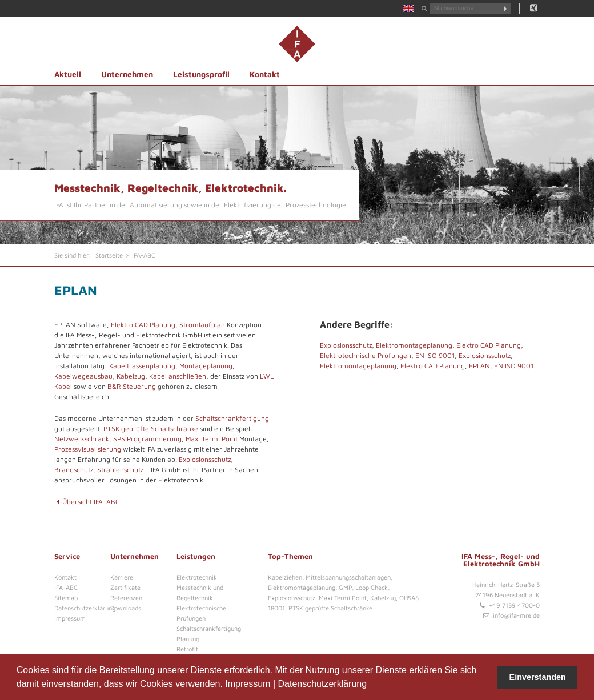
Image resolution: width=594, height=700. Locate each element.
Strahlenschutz (120, 470)
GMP (345, 587)
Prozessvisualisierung (88, 449)
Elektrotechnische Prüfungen (366, 355)
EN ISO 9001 (435, 355)
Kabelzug (131, 376)
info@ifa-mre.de (516, 615)
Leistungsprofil (201, 74)
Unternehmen (127, 74)
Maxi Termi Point (212, 439)
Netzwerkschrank (82, 439)
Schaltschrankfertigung (232, 418)
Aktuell (68, 74)
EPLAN (479, 366)
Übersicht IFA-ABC (87, 502)
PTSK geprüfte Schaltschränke (151, 429)
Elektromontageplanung (414, 345)
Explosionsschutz (205, 459)
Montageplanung (206, 366)
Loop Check (372, 587)
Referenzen (126, 598)
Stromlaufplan (202, 325)
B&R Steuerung (132, 386)
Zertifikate (125, 587)
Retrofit (187, 649)
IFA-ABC (66, 587)
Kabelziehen (285, 577)
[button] (371, 685)
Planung (188, 639)
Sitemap (66, 598)
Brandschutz (74, 470)
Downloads (126, 608)
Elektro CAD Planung (143, 325)
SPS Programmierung (147, 439)
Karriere (122, 577)
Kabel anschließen (178, 376)
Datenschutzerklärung (322, 684)
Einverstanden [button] (538, 677)
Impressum (248, 684)
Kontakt (265, 74)
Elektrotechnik (197, 577)
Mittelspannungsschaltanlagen (348, 577)
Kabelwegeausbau (83, 376)
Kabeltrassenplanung (142, 366)
